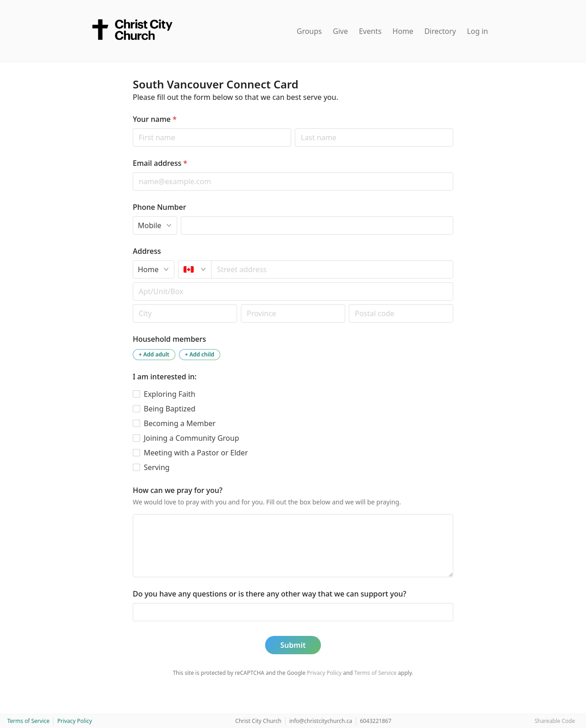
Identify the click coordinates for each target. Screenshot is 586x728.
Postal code (133, 304)
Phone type (133, 216)
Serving (157, 467)
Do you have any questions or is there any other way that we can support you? (269, 594)
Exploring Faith (170, 394)
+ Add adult (154, 354)
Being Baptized (170, 409)
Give (340, 31)
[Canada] (195, 269)
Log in (477, 31)
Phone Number (159, 207)
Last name (295, 128)
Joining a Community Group (191, 438)
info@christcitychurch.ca (321, 721)
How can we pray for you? (178, 490)
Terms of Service (375, 673)
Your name (155, 119)
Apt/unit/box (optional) (133, 282)
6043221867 (376, 721)
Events (370, 31)
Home (403, 31)
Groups (309, 31)
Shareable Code (555, 721)
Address (147, 251)
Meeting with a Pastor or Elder (196, 453)
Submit (293, 645)
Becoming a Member (180, 423)
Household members (169, 339)
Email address (160, 163)
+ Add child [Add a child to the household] (200, 354)
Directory (440, 31)
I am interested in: (165, 377)
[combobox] (332, 269)
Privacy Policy (324, 673)
